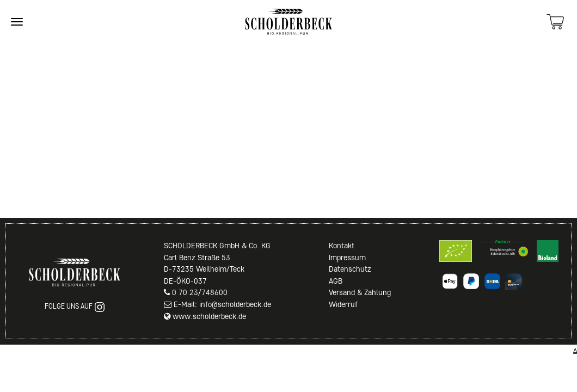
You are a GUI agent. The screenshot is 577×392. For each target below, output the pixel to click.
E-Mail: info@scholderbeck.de (222, 304)
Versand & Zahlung (360, 292)
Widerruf (343, 304)
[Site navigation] (17, 22)
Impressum (347, 258)
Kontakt (342, 246)
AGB (336, 281)
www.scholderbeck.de (209, 316)
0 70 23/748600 (200, 292)
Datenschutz (350, 269)
